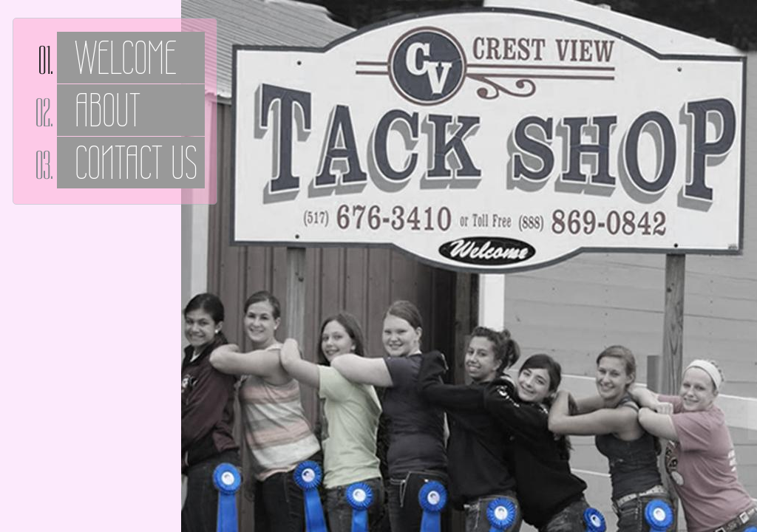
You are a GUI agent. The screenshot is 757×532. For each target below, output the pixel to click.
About (108, 110)
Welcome (126, 58)
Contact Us (136, 163)
